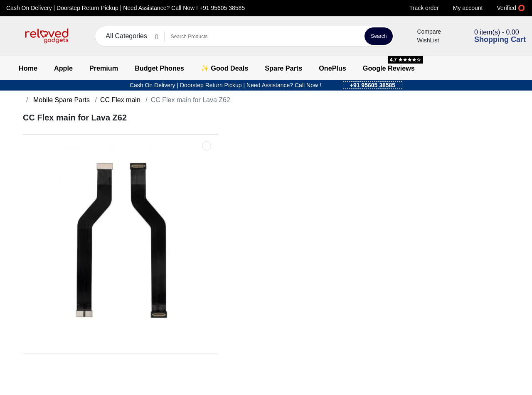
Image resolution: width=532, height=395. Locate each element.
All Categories (126, 36)
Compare (424, 32)
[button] (11, 36)
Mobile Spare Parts (60, 100)
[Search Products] (263, 37)
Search (379, 36)
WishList (423, 40)
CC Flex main (120, 100)
